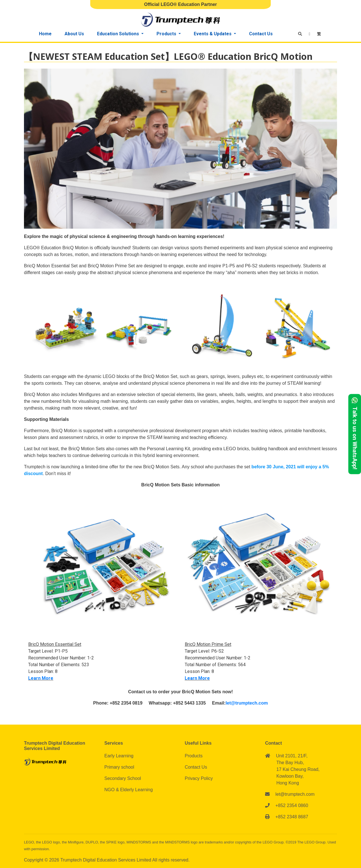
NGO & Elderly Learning (129, 790)
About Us (74, 34)
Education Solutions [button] (119, 34)
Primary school (119, 767)
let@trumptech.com (247, 703)
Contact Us (261, 34)
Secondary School (123, 778)
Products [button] (167, 34)
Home (45, 34)
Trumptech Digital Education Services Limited (106, 860)
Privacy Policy (199, 778)
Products (194, 756)
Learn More (41, 678)
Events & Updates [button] (213, 34)
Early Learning (119, 756)
